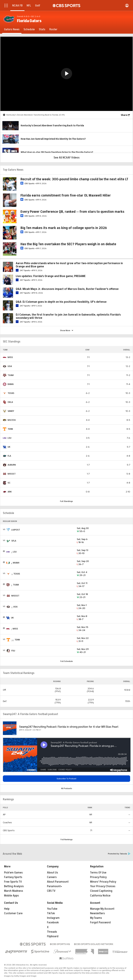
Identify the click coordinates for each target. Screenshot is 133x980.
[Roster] (53, 29)
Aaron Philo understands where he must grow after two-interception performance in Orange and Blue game (69, 265)
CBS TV (51, 891)
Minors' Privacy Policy (103, 882)
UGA (10, 366)
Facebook (53, 923)
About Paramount (58, 882)
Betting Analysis (14, 886)
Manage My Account (102, 909)
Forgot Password (100, 923)
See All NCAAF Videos (67, 158)
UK (9, 447)
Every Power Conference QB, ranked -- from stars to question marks (72, 212)
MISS (10, 357)
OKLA (10, 402)
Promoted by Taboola (119, 854)
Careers (52, 877)
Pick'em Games (13, 873)
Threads (52, 932)
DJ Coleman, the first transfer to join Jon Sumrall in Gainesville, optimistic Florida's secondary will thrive (68, 316)
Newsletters (97, 913)
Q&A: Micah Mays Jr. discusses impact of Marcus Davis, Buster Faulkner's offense (67, 289)
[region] (66, 74)
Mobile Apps (11, 896)
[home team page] (5, 357)
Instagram (53, 918)
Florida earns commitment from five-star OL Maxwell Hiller (66, 195)
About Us (53, 873)
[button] (66, 74)
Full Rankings (67, 839)
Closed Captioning (101, 891)
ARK (10, 492)
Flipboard (53, 936)
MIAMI (16, 563)
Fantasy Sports (13, 877)
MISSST (12, 474)
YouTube (52, 909)
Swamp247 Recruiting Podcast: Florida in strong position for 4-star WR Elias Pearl (69, 727)
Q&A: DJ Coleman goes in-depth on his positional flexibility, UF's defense (61, 302)
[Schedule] (29, 29)
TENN (10, 429)
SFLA (14, 541)
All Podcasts (67, 788)
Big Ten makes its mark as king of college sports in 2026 (64, 228)
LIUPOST (16, 530)
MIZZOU (12, 420)
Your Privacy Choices (103, 886)
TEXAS (11, 393)
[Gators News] (12, 29)
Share (124, 115)
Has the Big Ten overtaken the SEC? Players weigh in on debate (68, 244)
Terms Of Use (98, 873)
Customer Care (13, 913)
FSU (13, 651)
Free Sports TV (13, 882)
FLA (9, 456)
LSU (9, 438)
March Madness (14, 891)
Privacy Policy (98, 877)
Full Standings (66, 501)
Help (7, 909)
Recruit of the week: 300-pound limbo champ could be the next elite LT (74, 179)
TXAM (11, 375)
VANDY (11, 411)
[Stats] (42, 29)
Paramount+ (55, 886)
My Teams (96, 918)
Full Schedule (67, 661)
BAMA (11, 384)
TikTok (51, 913)
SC (9, 483)
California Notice (100, 896)
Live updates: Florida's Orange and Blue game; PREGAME (51, 276)
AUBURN (12, 465)
